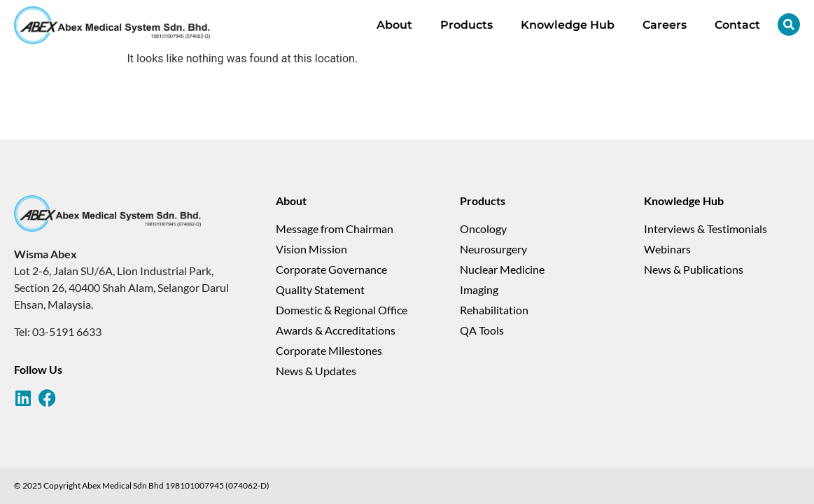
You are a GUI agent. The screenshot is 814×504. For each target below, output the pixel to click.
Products (466, 25)
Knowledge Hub (568, 25)
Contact (737, 25)
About (394, 25)
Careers (665, 25)
